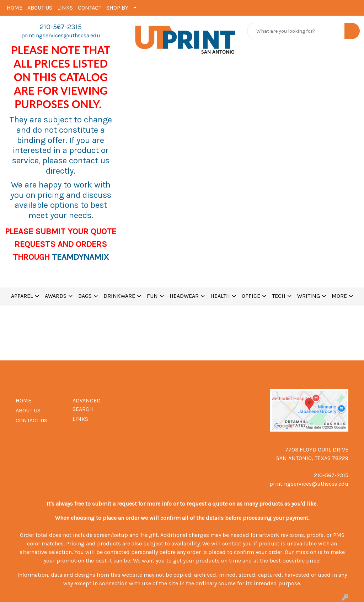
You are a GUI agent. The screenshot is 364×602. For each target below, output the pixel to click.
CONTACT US (31, 420)
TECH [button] (279, 296)
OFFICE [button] (251, 296)
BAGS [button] (85, 296)
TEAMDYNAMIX (80, 257)
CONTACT (90, 8)
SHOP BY (117, 8)
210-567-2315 (61, 27)
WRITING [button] (309, 296)
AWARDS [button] (56, 296)
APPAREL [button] (22, 296)
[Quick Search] (296, 31)
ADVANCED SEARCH (87, 405)
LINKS (65, 8)
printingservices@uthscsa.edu (61, 35)
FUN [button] (152, 296)
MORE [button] (339, 296)
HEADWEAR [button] (184, 296)
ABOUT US (40, 8)
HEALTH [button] (220, 296)
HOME (15, 8)
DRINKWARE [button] (119, 296)
